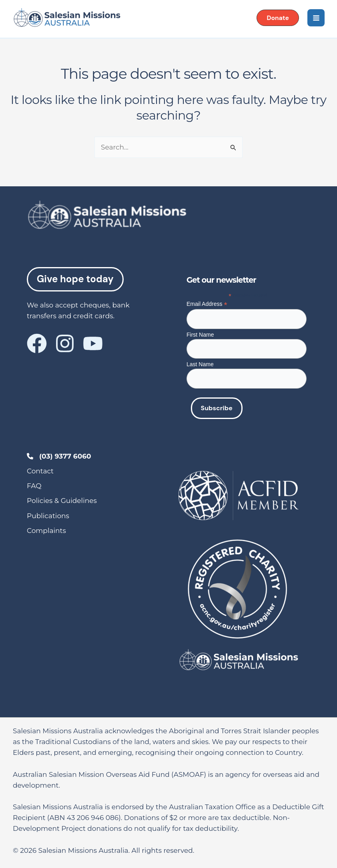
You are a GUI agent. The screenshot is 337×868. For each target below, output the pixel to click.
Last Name (200, 364)
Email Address (207, 304)
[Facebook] (37, 344)
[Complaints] (46, 531)
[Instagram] (65, 344)
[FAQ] (34, 486)
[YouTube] (93, 344)
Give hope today (75, 279)
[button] (277, 18)
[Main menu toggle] (316, 18)
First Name (200, 335)
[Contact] (40, 471)
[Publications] (48, 516)
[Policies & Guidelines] (62, 501)
